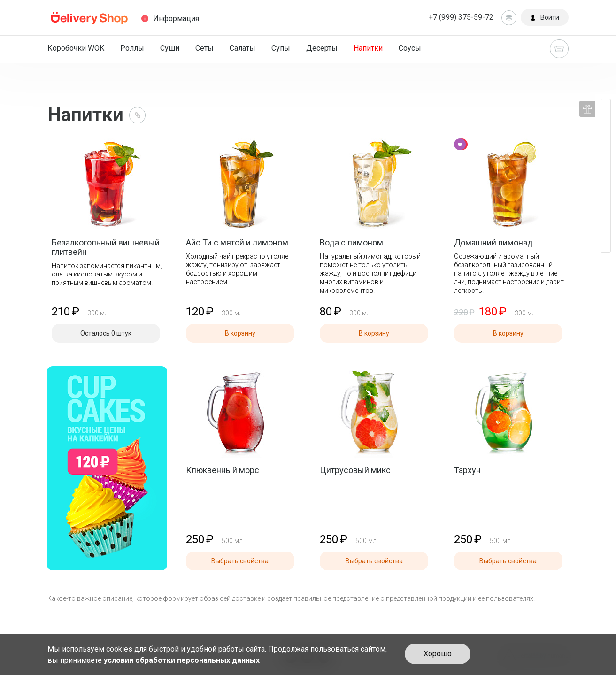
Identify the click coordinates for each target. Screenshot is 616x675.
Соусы (410, 48)
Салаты (243, 48)
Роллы (132, 48)
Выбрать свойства (240, 561)
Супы (281, 48)
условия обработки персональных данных (182, 660)
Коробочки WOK (76, 48)
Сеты (204, 48)
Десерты (322, 48)
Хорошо (438, 654)
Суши (170, 48)
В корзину (240, 333)
